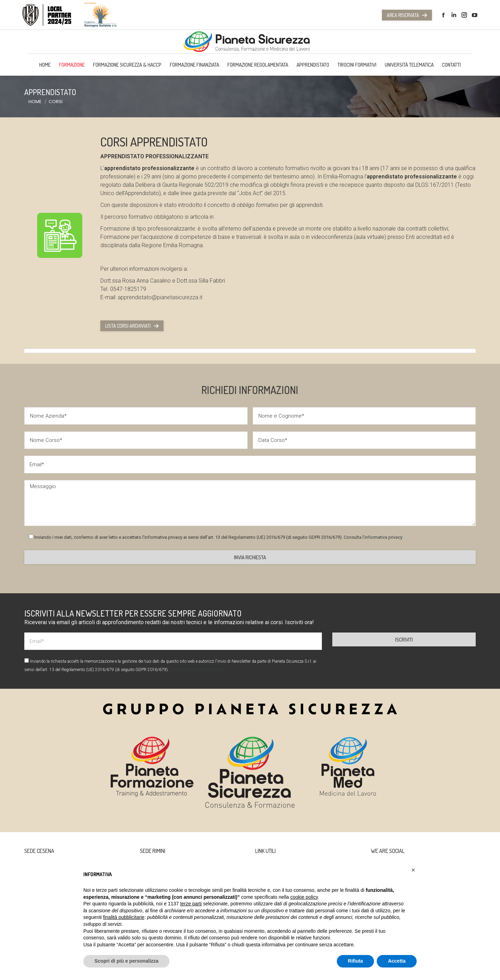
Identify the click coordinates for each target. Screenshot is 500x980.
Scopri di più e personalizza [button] (126, 961)
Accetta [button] (397, 961)
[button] (413, 870)
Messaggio (250, 503)
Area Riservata (407, 15)
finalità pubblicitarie (124, 917)
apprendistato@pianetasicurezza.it (160, 297)
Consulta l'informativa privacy (373, 537)
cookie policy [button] (304, 897)
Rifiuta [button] (356, 961)
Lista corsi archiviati (132, 326)
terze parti (191, 904)
